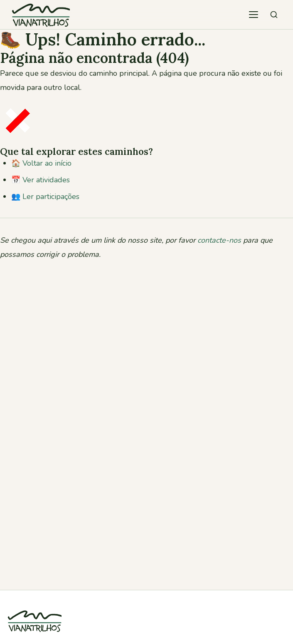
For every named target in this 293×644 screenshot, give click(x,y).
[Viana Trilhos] (34, 637)
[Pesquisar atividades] (274, 15)
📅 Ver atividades (41, 180)
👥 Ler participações (45, 196)
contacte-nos (219, 240)
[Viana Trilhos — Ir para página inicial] (41, 15)
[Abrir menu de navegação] (254, 15)
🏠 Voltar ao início (41, 163)
